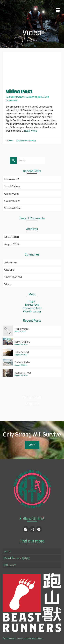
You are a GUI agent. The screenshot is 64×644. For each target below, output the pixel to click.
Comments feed (32, 308)
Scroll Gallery (12, 186)
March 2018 (12, 237)
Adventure (10, 262)
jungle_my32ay (16, 97)
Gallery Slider (12, 201)
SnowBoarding (30, 141)
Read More (31, 131)
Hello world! (12, 179)
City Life (9, 270)
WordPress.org (32, 311)
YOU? (32, 445)
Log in (32, 301)
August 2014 (12, 244)
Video (10, 141)
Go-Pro (21, 141)
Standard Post (13, 208)
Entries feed (32, 304)
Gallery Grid (11, 193)
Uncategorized (13, 277)
